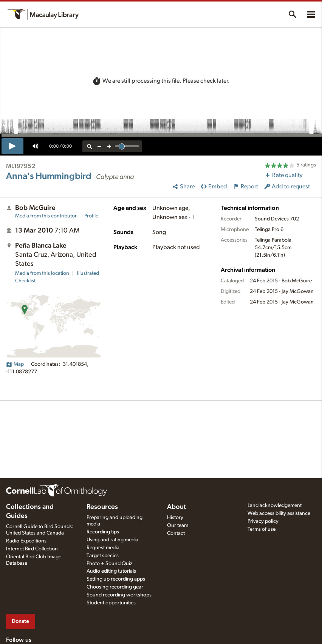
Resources (102, 507)
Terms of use (262, 529)
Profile (91, 216)
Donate (20, 621)
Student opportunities (111, 603)
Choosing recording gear (115, 587)
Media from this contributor (46, 216)
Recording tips (103, 532)
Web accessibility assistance (279, 513)
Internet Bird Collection (32, 549)
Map (15, 364)
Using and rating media (112, 540)
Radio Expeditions (26, 541)
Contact (176, 533)
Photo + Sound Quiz (109, 564)
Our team (178, 525)
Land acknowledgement (275, 505)
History (175, 518)
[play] (12, 146)
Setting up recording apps (116, 579)
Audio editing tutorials (111, 571)
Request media (103, 548)
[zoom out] (99, 146)
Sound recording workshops (119, 595)
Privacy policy (263, 521)
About (176, 507)
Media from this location (42, 273)
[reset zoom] (90, 146)
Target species (103, 556)
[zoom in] (109, 146)
